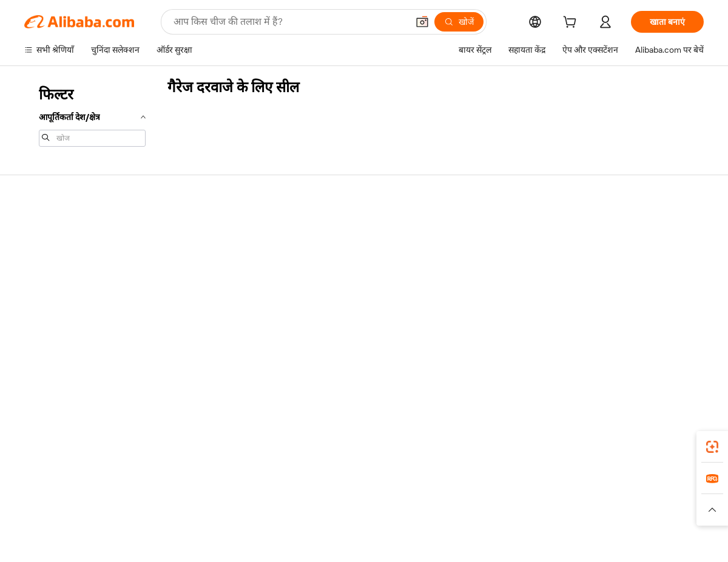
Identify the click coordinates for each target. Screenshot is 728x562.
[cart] (572, 24)
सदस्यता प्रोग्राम (326, 253)
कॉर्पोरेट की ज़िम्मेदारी (615, 253)
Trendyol (510, 497)
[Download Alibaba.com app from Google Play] (663, 443)
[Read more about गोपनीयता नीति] (434, 515)
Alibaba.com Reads (339, 299)
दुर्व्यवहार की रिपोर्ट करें (59, 323)
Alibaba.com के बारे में (619, 230)
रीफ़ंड (33, 299)
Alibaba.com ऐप (377, 443)
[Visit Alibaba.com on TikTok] (679, 348)
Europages (557, 497)
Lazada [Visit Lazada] (381, 497)
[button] (422, 22)
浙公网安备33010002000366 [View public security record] (537, 539)
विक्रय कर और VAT (334, 276)
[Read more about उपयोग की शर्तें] (490, 515)
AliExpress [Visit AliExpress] (175, 497)
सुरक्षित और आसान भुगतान (206, 230)
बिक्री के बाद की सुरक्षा (198, 299)
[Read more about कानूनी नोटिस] (218, 515)
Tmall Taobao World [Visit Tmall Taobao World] (288, 497)
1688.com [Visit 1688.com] (223, 497)
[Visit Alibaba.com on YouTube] (661, 348)
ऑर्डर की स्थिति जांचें (56, 276)
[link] (712, 447)
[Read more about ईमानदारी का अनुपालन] (558, 515)
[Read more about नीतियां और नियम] (161, 515)
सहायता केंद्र (43, 230)
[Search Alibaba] (289, 22)
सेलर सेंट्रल (459, 253)
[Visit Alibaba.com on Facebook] (588, 348)
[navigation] (92, 115)
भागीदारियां (461, 299)
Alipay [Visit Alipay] (346, 497)
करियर (593, 299)
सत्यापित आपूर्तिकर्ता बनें (480, 276)
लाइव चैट (39, 253)
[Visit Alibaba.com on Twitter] (624, 348)
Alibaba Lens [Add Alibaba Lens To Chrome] (72, 443)
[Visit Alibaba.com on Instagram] (642, 348)
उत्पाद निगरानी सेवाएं (196, 323)
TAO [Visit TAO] (475, 497)
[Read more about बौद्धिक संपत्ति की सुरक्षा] (364, 515)
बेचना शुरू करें (465, 230)
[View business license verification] (469, 539)
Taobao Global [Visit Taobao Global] (430, 497)
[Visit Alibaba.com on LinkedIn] (606, 348)
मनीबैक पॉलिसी (188, 253)
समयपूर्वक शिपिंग (191, 276)
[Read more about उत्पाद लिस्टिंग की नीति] (283, 515)
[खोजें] (459, 22)
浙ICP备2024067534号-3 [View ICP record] (658, 539)
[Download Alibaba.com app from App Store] (573, 443)
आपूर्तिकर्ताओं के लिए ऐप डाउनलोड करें (503, 323)
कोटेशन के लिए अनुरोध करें (345, 230)
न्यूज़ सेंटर (597, 276)
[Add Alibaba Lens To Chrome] (176, 443)
